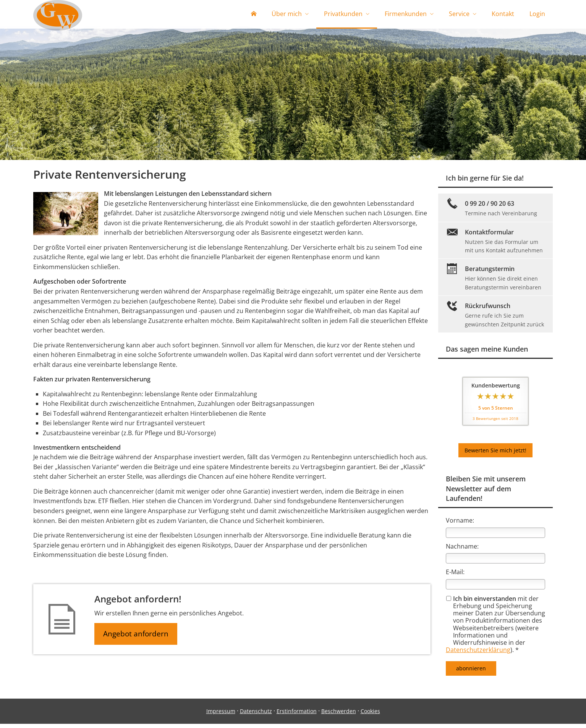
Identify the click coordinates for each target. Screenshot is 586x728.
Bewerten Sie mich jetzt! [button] (495, 454)
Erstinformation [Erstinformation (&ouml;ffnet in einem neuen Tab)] (297, 715)
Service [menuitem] (459, 15)
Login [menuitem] (537, 15)
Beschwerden (339, 715)
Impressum (221, 715)
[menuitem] (254, 15)
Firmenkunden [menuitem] (406, 15)
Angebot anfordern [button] (137, 638)
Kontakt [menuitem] (503, 15)
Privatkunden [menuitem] (343, 15)
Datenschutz (256, 715)
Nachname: (462, 550)
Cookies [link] (370, 715)
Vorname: (460, 525)
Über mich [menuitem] (287, 15)
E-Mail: (455, 576)
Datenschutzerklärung (478, 654)
